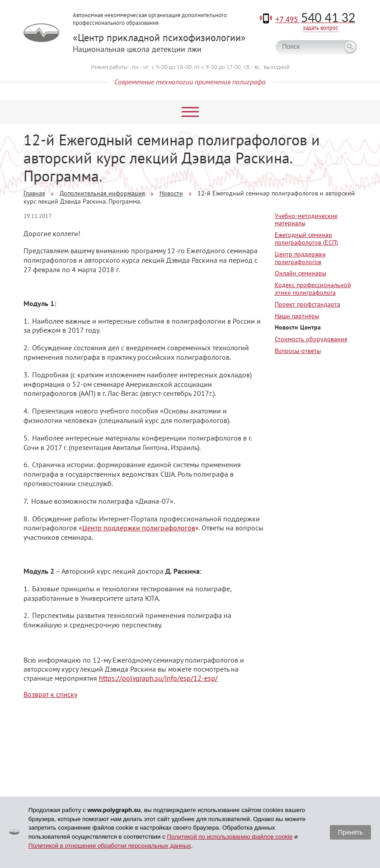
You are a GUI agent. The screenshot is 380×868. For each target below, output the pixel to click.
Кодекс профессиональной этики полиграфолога (313, 289)
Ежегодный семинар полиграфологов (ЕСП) (306, 239)
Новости (171, 193)
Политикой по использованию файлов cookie (230, 837)
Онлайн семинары (300, 273)
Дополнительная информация (102, 193)
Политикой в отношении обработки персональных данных (110, 846)
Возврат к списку (50, 694)
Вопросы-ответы (298, 351)
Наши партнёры (297, 316)
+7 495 (316, 19)
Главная (34, 193)
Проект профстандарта (307, 304)
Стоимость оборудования (311, 339)
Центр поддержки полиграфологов (300, 258)
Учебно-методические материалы (306, 220)
